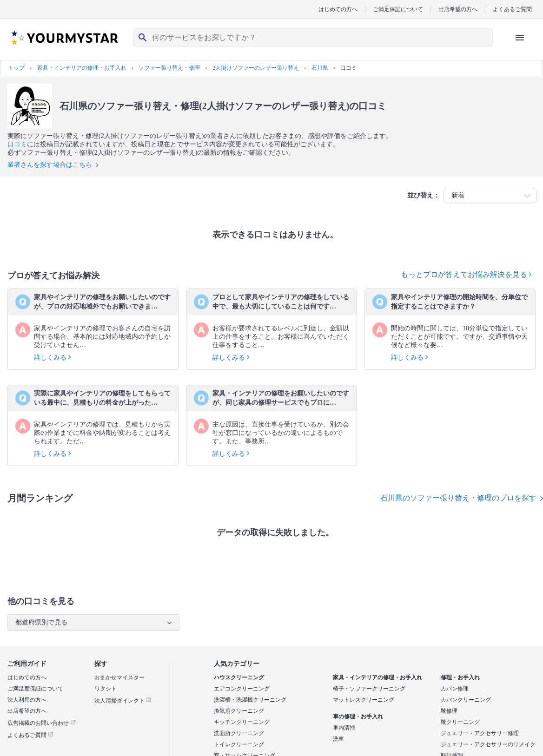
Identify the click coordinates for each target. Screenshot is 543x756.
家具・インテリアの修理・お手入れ (377, 677)
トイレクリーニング (239, 744)
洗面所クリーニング (239, 733)
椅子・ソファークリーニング (369, 689)
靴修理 (449, 711)
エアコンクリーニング (242, 689)
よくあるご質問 (512, 9)
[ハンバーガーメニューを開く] (520, 38)
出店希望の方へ (458, 9)
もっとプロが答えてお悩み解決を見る (466, 274)
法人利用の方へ (27, 700)
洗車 (338, 739)
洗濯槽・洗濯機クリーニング (250, 700)
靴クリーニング (460, 722)
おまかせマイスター (119, 677)
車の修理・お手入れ (358, 717)
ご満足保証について (398, 9)
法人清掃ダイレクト (123, 701)
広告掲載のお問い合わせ (42, 723)
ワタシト (106, 689)
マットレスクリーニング (364, 700)
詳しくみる (53, 358)
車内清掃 (344, 728)
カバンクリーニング (466, 700)
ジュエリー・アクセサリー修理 (480, 733)
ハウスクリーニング (239, 677)
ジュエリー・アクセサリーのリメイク (488, 744)
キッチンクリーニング (242, 722)
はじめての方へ (338, 9)
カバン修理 (455, 689)
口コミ (17, 144)
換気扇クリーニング (239, 711)
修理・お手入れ (460, 677)
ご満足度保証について (35, 689)
